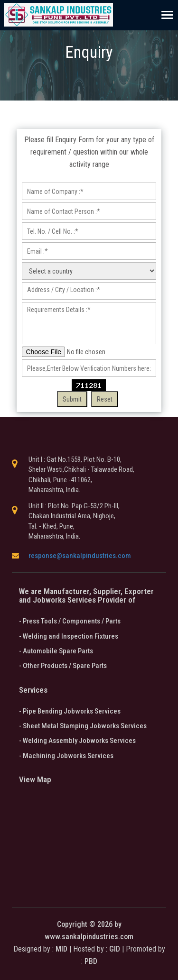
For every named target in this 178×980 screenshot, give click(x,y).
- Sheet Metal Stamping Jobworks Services (83, 726)
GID (115, 949)
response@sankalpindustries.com (80, 556)
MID (61, 949)
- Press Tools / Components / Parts (70, 621)
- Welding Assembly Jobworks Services (77, 741)
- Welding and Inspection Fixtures (69, 636)
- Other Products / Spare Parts (63, 666)
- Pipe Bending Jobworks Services (70, 711)
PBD (91, 961)
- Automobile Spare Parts (56, 651)
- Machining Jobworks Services (66, 756)
